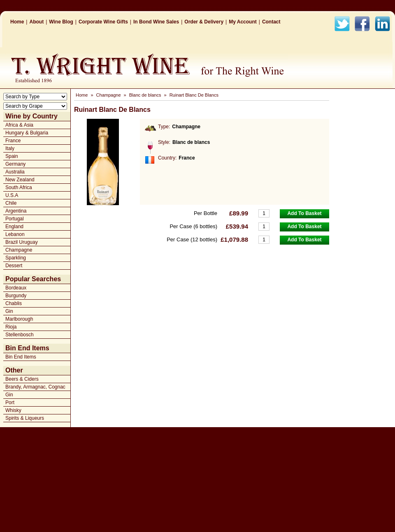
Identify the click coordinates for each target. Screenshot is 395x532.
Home (17, 22)
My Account (243, 22)
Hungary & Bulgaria (27, 133)
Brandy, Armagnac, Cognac (35, 387)
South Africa (19, 187)
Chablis (14, 303)
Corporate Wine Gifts (103, 22)
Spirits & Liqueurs (25, 418)
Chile (11, 203)
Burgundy (16, 296)
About (36, 22)
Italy (10, 148)
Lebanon (15, 234)
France (13, 141)
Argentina (16, 211)
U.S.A (12, 195)
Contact (271, 22)
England (14, 227)
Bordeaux (16, 288)
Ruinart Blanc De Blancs (194, 95)
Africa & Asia (19, 125)
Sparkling (16, 258)
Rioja (11, 327)
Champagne (19, 250)
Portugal (15, 219)
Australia (15, 172)
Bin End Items (21, 357)
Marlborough (19, 319)
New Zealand (20, 180)
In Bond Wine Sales (156, 22)
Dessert (14, 266)
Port (10, 402)
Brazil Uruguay (22, 242)
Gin (9, 311)
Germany (15, 164)
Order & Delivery (204, 22)
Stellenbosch (20, 335)
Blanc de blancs (145, 95)
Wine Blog (61, 22)
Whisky (13, 410)
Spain (12, 156)
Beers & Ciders (22, 379)
